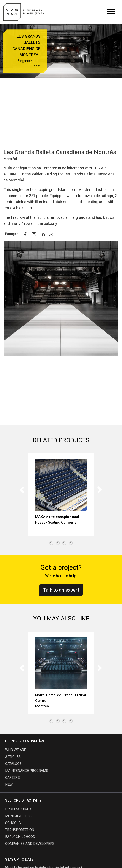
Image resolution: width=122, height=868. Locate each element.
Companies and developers (30, 844)
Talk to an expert (61, 590)
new (9, 785)
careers (13, 778)
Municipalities (18, 816)
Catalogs (13, 764)
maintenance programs (27, 771)
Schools (13, 823)
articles (13, 757)
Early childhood (20, 837)
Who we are (16, 750)
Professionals (19, 809)
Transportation (20, 830)
